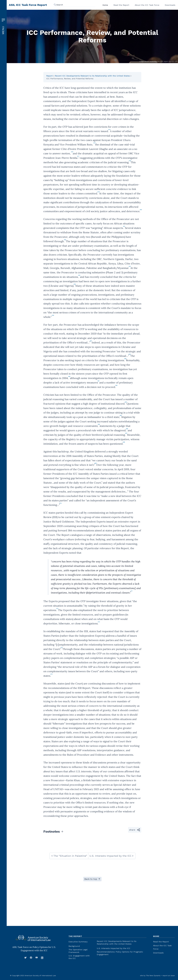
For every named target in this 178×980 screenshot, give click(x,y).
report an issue (169, 976)
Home (105, 5)
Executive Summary (78, 942)
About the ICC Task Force (147, 5)
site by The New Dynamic (150, 976)
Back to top (92, 879)
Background (74, 946)
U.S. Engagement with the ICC (79, 957)
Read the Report (121, 5)
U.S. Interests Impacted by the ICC (114, 948)
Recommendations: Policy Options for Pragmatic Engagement (120, 953)
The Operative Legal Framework (78, 951)
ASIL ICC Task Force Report (28, 5)
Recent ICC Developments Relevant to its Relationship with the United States (92, 76)
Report (50, 76)
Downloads (170, 5)
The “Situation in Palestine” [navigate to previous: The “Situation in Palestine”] (69, 856)
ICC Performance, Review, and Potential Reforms (70, 79)
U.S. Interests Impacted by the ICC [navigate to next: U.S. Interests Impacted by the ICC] (112, 856)
